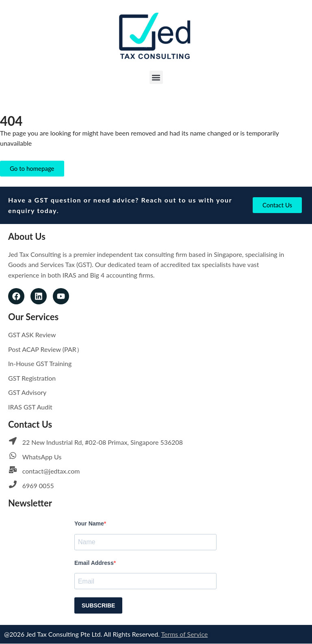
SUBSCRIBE (98, 606)
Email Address (94, 563)
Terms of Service (185, 634)
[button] (156, 77)
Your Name (89, 524)
